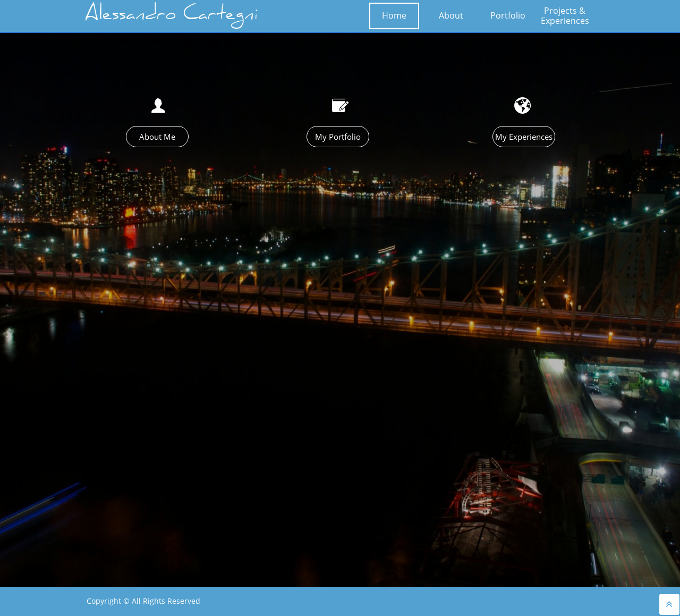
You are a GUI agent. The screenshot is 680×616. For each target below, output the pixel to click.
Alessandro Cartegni (172, 16)
